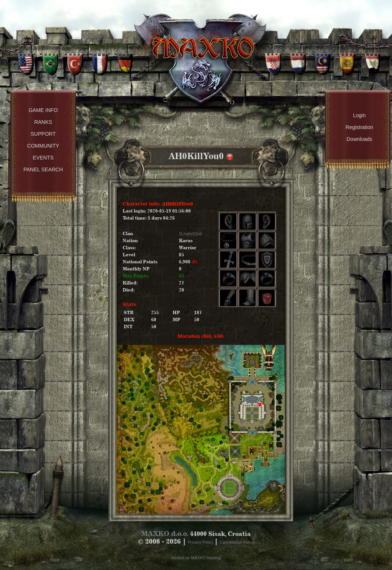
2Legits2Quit (190, 234)
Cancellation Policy (237, 542)
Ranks (43, 122)
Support (43, 134)
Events (43, 158)
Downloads (359, 139)
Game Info (43, 110)
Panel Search (43, 169)
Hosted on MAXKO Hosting (196, 558)
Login (359, 115)
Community (43, 146)
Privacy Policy (201, 542)
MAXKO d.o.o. (165, 533)
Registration (360, 127)
